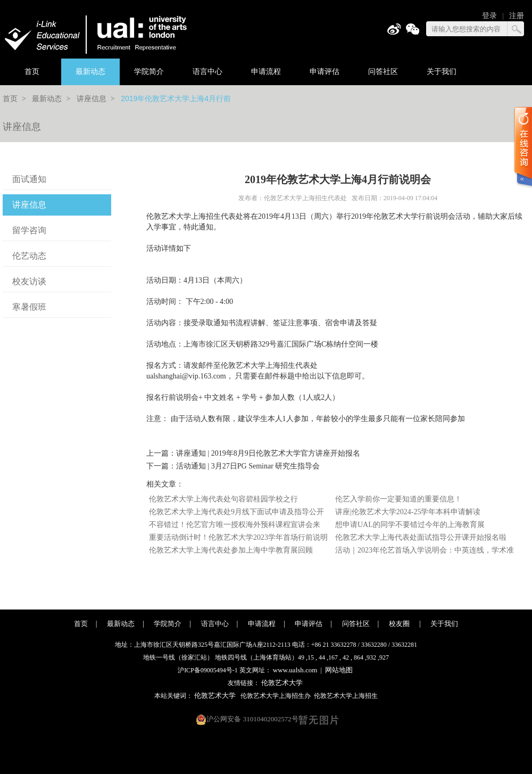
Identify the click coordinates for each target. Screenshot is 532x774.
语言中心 (207, 72)
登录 (489, 16)
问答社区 (383, 72)
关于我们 (442, 72)
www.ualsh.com (295, 670)
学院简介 (149, 72)
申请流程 (266, 72)
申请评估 (325, 72)
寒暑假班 (29, 307)
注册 (517, 16)
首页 (32, 72)
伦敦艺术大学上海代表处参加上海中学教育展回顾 (231, 550)
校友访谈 (29, 281)
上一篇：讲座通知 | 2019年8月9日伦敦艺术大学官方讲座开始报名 (253, 453)
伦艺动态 (29, 256)
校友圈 (400, 624)
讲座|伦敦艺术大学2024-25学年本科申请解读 (408, 512)
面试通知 (29, 179)
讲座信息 (92, 99)
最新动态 (90, 72)
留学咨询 (29, 230)
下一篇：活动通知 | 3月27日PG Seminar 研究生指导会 (233, 466)
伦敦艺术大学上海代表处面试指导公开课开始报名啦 (421, 537)
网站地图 (339, 670)
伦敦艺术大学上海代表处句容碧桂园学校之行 (223, 499)
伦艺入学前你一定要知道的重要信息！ (398, 499)
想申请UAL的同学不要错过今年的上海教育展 (410, 525)
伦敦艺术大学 (282, 683)
